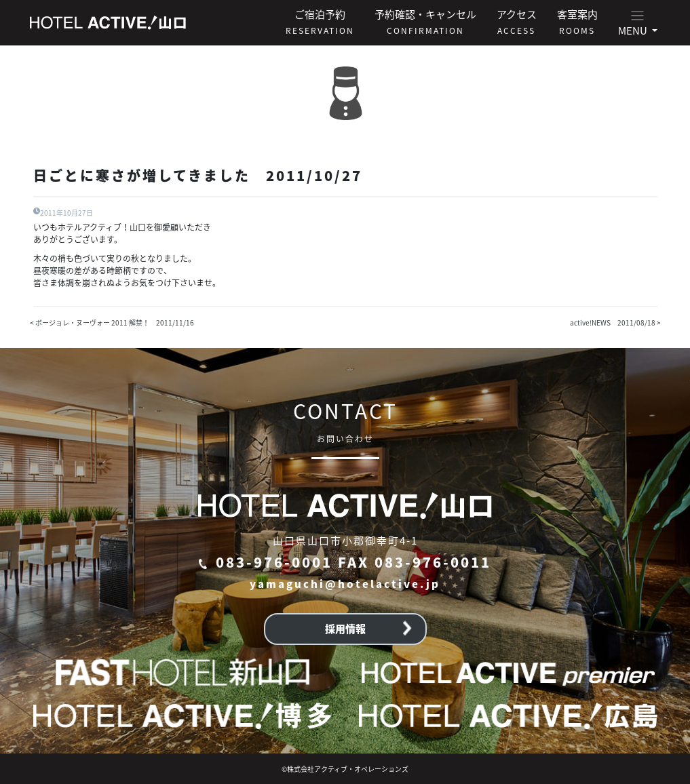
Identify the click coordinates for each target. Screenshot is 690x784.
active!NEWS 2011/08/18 (613, 322)
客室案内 (577, 22)
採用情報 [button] (368, 628)
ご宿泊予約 (320, 22)
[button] (638, 23)
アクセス (517, 22)
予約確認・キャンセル (425, 22)
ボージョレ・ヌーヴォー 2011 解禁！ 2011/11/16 (115, 322)
